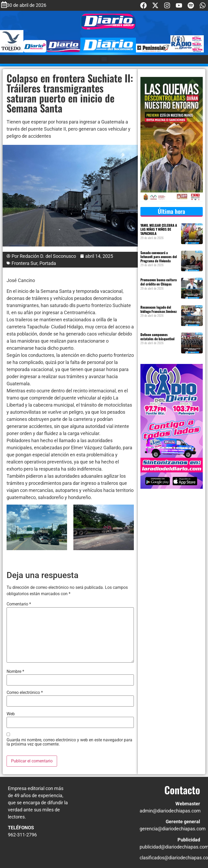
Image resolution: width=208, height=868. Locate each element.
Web (11, 714)
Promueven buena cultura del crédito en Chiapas (159, 282)
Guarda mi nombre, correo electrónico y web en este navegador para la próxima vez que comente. (69, 742)
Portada (48, 263)
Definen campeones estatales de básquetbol (158, 337)
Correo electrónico (25, 693)
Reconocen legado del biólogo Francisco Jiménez (159, 309)
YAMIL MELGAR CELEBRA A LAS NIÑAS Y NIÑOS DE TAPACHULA (159, 229)
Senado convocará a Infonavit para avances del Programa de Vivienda (159, 257)
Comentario (19, 604)
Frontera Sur (24, 263)
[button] (104, 59)
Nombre (15, 672)
